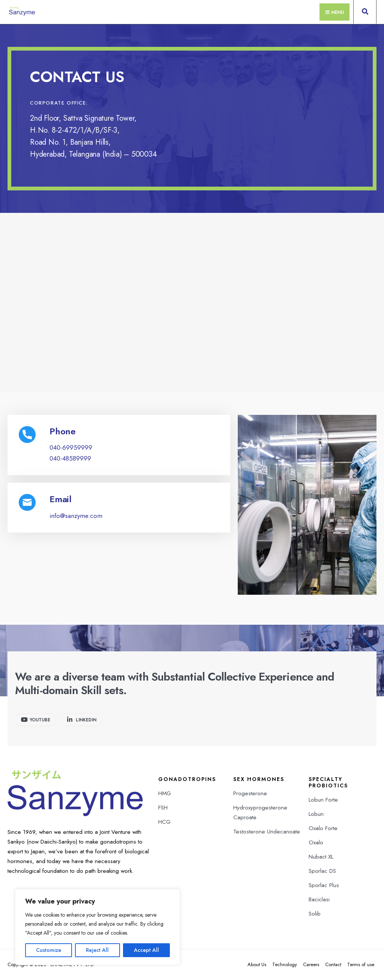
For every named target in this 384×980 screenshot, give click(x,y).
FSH (163, 808)
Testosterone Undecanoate (267, 832)
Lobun (316, 814)
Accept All (146, 950)
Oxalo (316, 842)
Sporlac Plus (324, 885)
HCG (164, 822)
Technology (285, 964)
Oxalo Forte (323, 828)
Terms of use (361, 964)
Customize (49, 950)
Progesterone (250, 793)
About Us (257, 964)
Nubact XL (321, 857)
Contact (333, 964)
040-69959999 (71, 447)
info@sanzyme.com (76, 516)
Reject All (97, 950)
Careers (311, 964)
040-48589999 (70, 458)
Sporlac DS (322, 871)
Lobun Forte (323, 800)
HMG (165, 793)
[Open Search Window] (365, 13)
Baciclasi (319, 899)
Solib (315, 914)
